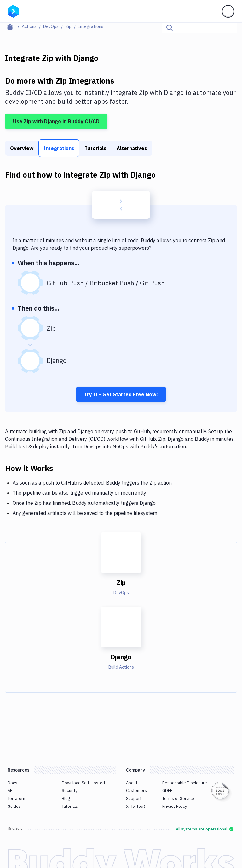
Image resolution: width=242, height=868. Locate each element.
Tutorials (95, 148)
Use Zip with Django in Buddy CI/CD (56, 121)
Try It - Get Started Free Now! (121, 394)
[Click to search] (229, 28)
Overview (22, 148)
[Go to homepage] (13, 11)
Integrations (59, 148)
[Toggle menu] (228, 11)
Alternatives (132, 148)
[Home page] (13, 26)
